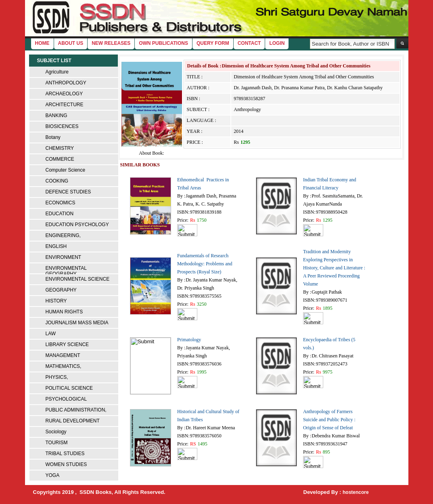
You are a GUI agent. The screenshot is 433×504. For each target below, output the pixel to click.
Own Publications (163, 43)
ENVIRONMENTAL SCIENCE (78, 279)
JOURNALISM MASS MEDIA (77, 323)
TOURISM (57, 443)
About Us (71, 43)
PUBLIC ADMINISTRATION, (76, 410)
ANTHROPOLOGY (66, 83)
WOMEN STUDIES (66, 464)
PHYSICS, (57, 377)
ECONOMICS (61, 203)
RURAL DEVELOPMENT (73, 421)
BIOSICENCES (62, 126)
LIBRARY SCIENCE (67, 344)
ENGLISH (56, 246)
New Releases (111, 43)
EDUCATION (60, 214)
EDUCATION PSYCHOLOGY (77, 225)
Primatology (189, 340)
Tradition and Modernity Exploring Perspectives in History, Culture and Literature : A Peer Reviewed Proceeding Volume (334, 268)
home (42, 43)
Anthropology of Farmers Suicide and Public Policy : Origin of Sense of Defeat (329, 420)
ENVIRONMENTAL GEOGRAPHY (66, 271)
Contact (249, 43)
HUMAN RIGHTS (64, 312)
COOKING (57, 181)
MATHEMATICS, (64, 366)
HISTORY (56, 301)
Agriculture (57, 72)
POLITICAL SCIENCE (69, 388)
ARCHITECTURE (65, 105)
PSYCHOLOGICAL (66, 399)
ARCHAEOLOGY (64, 94)
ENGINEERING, (63, 235)
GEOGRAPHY (61, 290)
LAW (51, 334)
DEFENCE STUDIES (68, 192)
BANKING (56, 115)
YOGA (53, 475)
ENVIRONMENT (64, 257)
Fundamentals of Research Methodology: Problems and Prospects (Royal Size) (205, 264)
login (277, 43)
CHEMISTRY (60, 148)
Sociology (56, 432)
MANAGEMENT (63, 355)
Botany (53, 137)
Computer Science (66, 170)
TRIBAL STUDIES (65, 454)
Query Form (213, 43)
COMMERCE (60, 159)
